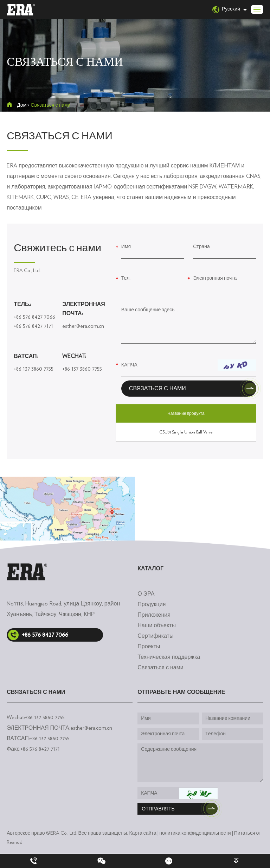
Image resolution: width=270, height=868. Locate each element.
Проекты (149, 647)
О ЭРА (146, 594)
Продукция (152, 604)
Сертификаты (155, 636)
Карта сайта (143, 833)
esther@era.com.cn (83, 326)
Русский (226, 10)
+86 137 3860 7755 (34, 369)
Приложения (154, 615)
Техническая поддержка (169, 657)
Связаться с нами (50, 105)
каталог (150, 569)
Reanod (15, 842)
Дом (22, 105)
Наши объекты (157, 625)
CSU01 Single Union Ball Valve (186, 432)
